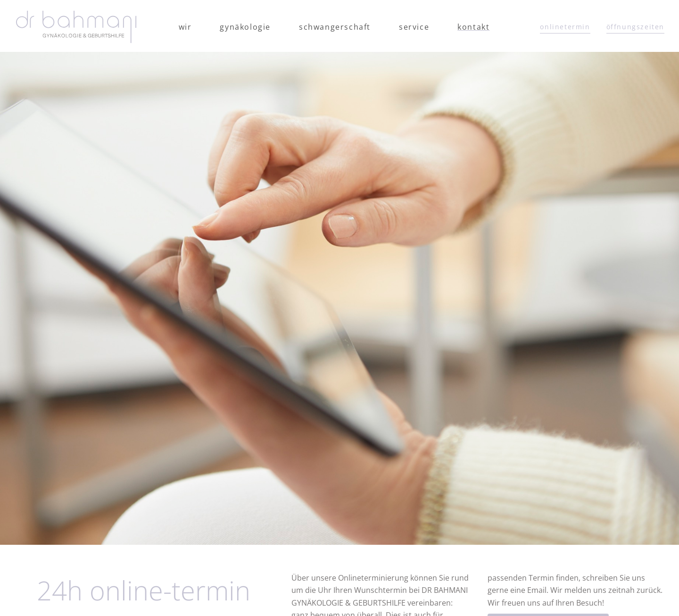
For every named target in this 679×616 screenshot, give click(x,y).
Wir (185, 27)
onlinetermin (565, 27)
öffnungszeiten (635, 27)
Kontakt (473, 27)
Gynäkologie (245, 27)
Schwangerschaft (335, 27)
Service (414, 27)
